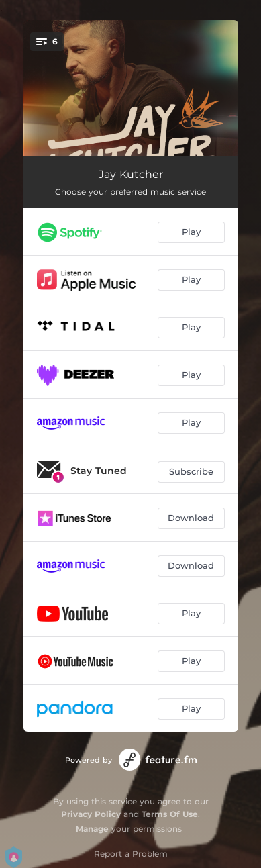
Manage (92, 829)
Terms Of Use (170, 814)
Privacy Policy (91, 814)
